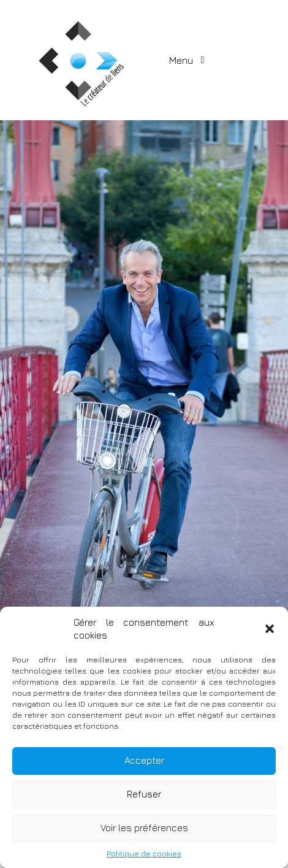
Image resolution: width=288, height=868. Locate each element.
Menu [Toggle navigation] (182, 60)
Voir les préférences (144, 828)
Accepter (144, 760)
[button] (270, 629)
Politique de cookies (144, 854)
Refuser (144, 794)
